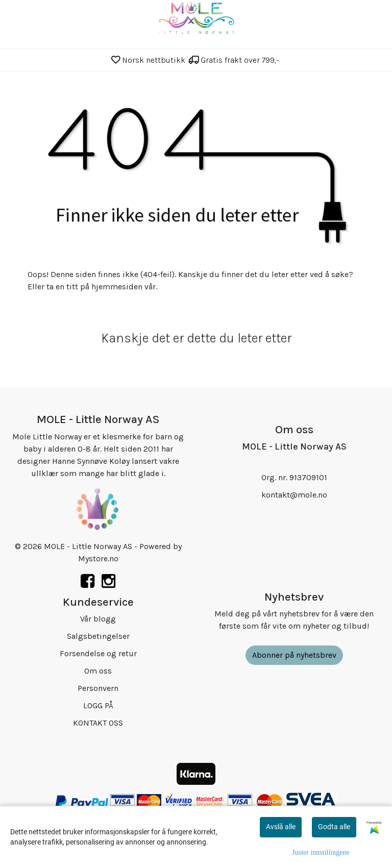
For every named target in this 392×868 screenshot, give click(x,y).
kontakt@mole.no (294, 495)
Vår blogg (98, 619)
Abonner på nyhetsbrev (294, 655)
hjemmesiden (117, 287)
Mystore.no (98, 559)
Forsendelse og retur (98, 653)
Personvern (98, 688)
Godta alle (334, 827)
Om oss (98, 671)
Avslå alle (281, 827)
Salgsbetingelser (98, 636)
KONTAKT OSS (98, 723)
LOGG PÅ (98, 705)
